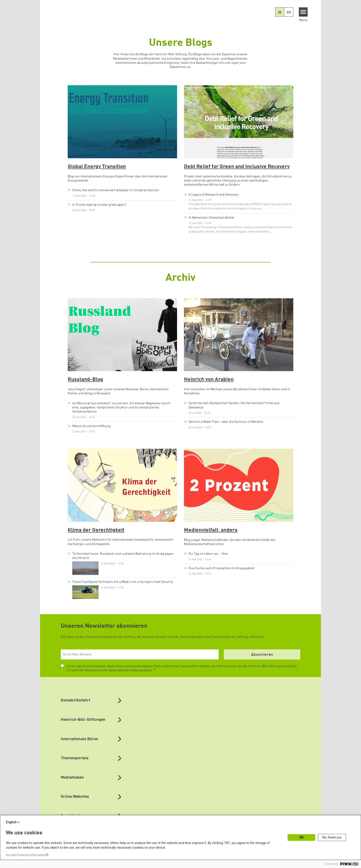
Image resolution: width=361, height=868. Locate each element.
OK (301, 837)
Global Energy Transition (97, 167)
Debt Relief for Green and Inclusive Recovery (237, 167)
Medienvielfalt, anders (211, 530)
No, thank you (332, 837)
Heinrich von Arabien (209, 380)
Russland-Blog (85, 380)
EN (289, 12)
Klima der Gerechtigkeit (96, 530)
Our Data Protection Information (25, 855)
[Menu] (303, 12)
